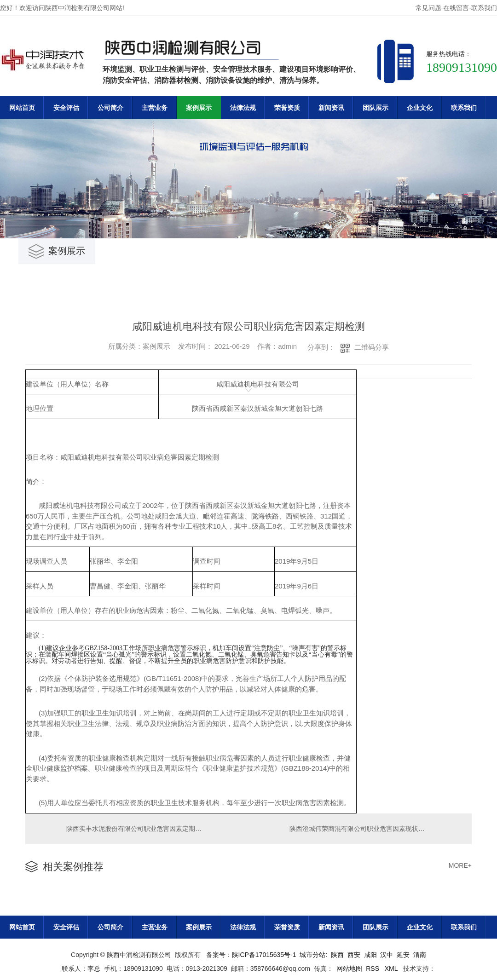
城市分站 (312, 956)
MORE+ (460, 867)
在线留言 (456, 8)
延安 (403, 956)
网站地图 (349, 970)
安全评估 (66, 108)
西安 (354, 956)
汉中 (387, 956)
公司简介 (110, 108)
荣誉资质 (287, 108)
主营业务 (155, 108)
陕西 (337, 956)
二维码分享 (372, 347)
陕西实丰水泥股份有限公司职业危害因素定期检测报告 (137, 830)
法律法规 (243, 108)
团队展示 (376, 108)
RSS (373, 970)
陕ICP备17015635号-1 (264, 956)
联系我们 (484, 8)
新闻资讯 (331, 108)
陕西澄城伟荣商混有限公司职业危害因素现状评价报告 (367, 830)
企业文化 (420, 108)
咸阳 (370, 956)
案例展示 (199, 108)
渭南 (420, 956)
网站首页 (22, 108)
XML (392, 970)
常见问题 (428, 8)
